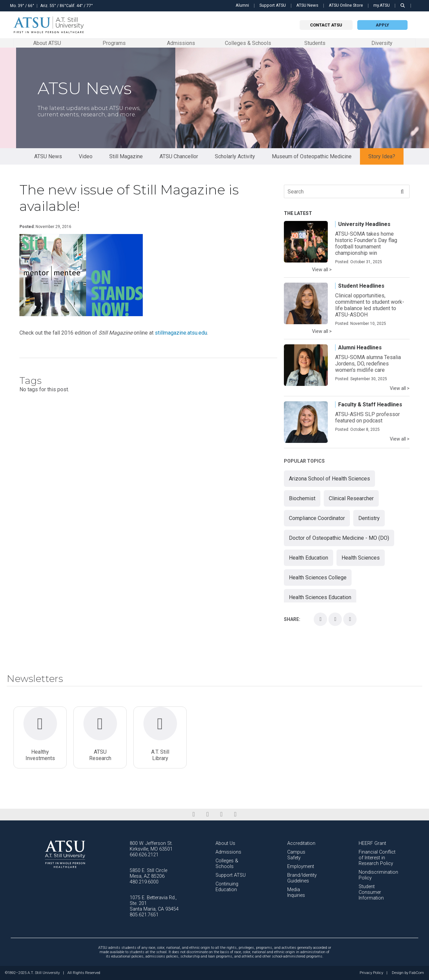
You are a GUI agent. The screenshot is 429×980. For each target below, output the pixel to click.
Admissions (181, 43)
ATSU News (307, 5)
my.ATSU (382, 5)
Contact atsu (326, 25)
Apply (382, 25)
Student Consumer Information (371, 892)
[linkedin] (208, 815)
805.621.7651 (144, 915)
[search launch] (403, 6)
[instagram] (221, 815)
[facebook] (194, 815)
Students (315, 43)
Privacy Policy (371, 973)
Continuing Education (227, 887)
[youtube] (235, 815)
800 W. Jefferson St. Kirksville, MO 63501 (151, 846)
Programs (114, 43)
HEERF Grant (372, 843)
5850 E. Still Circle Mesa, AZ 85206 (148, 873)
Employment (301, 867)
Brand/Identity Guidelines (302, 878)
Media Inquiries (296, 892)
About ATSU (47, 43)
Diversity (382, 43)
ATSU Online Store (346, 5)
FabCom (417, 973)
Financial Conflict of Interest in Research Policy (377, 858)
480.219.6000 (144, 882)
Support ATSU (273, 5)
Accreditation (301, 843)
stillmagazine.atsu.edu (181, 333)
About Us (225, 843)
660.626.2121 (144, 855)
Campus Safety (296, 855)
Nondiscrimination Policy (378, 875)
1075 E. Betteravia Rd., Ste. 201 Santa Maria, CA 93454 (154, 903)
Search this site (418, 9)
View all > (322, 270)
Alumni (242, 5)
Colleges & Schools (248, 43)
